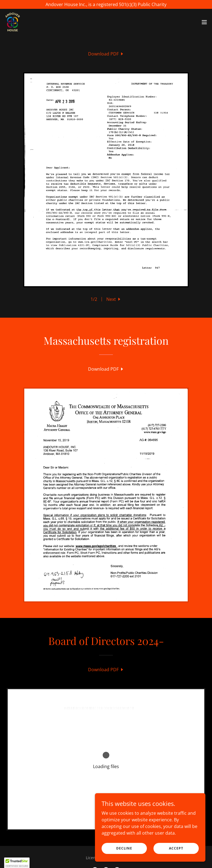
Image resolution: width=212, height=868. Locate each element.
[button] (204, 22)
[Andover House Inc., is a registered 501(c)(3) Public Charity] (106, 4)
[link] (13, 22)
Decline (124, 848)
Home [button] (74, 854)
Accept (176, 848)
